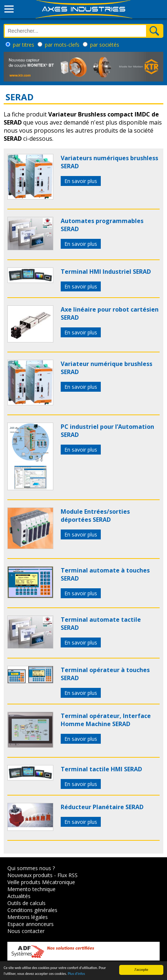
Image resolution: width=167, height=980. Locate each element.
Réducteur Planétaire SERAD (102, 807)
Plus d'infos (76, 974)
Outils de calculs (26, 903)
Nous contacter (26, 931)
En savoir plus (81, 181)
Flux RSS (67, 875)
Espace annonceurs (31, 924)
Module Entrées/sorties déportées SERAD (95, 516)
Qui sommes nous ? (31, 868)
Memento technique (31, 889)
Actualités (19, 896)
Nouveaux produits (30, 875)
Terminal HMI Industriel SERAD (106, 272)
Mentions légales (28, 917)
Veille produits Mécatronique (41, 882)
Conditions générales (32, 910)
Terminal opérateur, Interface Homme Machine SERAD (106, 720)
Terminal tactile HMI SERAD (101, 769)
